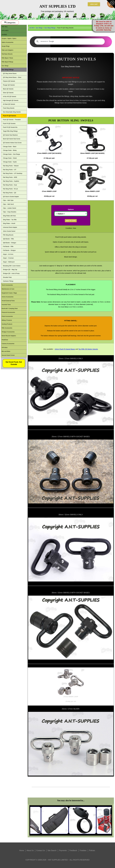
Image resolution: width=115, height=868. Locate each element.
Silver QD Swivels (8, 93)
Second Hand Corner (8, 355)
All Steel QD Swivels (9, 104)
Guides (4, 35)
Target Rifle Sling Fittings (10, 131)
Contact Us (41, 850)
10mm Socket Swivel (9, 231)
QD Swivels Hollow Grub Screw (12, 143)
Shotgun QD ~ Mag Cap (10, 270)
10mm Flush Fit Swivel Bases (65, 349)
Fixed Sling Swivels (9, 108)
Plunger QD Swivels (9, 85)
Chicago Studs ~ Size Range (11, 154)
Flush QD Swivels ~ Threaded (12, 120)
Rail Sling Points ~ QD (9, 193)
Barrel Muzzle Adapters (9, 336)
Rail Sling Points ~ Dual (10, 185)
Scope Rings (6, 46)
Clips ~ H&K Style (8, 200)
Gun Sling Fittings (50, 28)
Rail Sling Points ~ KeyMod (11, 181)
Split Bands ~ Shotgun (9, 243)
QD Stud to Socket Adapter (11, 197)
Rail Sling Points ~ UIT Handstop (13, 173)
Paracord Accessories (8, 312)
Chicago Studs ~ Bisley (10, 150)
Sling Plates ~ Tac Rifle (10, 220)
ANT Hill (5, 27)
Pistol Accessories (7, 316)
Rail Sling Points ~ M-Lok (10, 189)
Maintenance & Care (8, 289)
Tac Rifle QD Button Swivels (88, 349)
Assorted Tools (6, 305)
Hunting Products (7, 324)
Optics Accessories (7, 42)
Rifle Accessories (7, 328)
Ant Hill (32, 28)
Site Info (5, 31)
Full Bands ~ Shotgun (9, 250)
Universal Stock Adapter (10, 227)
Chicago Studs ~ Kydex (10, 162)
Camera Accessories (8, 344)
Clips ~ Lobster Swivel (9, 208)
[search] (69, 41)
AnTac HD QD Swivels (9, 97)
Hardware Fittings (8, 281)
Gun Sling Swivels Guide (71, 67)
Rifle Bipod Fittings (7, 62)
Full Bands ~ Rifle (8, 247)
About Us (30, 850)
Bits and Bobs (6, 351)
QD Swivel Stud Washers (10, 135)
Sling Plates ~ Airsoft (9, 223)
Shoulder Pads (7, 277)
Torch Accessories (7, 285)
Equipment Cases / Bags (9, 293)
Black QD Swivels (8, 89)
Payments (63, 850)
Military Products (7, 320)
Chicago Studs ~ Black (10, 147)
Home (22, 850)
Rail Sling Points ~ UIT (10, 170)
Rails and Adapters (7, 50)
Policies (92, 850)
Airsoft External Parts (8, 301)
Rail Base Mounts (7, 54)
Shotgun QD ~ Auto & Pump (11, 273)
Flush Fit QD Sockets (9, 124)
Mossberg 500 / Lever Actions (12, 266)
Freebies (83, 850)
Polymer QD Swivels (9, 81)
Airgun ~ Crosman (8, 258)
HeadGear (5, 340)
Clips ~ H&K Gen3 (8, 204)
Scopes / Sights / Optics (9, 38)
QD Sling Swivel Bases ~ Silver (12, 77)
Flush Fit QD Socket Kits (10, 127)
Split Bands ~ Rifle (8, 239)
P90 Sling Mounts (8, 235)
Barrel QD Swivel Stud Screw (12, 139)
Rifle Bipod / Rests (7, 58)
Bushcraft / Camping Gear (10, 308)
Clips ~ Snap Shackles (10, 212)
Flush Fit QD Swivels (9, 116)
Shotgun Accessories (8, 332)
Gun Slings (39, 28)
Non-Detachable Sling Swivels (12, 112)
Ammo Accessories (7, 297)
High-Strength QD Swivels (11, 100)
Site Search (52, 850)
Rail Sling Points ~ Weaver (11, 166)
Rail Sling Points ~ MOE (10, 177)
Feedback (73, 850)
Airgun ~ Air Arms (8, 254)
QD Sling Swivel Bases (10, 74)
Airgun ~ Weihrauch (9, 262)
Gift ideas (5, 347)
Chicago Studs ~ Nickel (10, 158)
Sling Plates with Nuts (9, 216)
